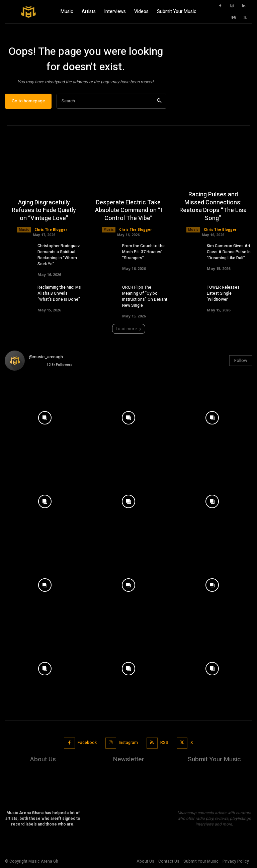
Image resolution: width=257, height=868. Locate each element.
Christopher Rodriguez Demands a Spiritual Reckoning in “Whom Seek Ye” (59, 255)
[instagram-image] (45, 416)
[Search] (159, 101)
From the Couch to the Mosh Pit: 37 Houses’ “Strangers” (143, 252)
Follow (241, 360)
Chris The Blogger (51, 229)
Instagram (128, 743)
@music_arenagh (46, 357)
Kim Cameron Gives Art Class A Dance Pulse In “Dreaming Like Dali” (229, 252)
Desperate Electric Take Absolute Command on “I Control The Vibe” (128, 210)
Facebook (87, 743)
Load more (129, 329)
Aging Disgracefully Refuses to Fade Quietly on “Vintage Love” (44, 210)
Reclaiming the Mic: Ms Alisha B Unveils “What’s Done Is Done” (59, 293)
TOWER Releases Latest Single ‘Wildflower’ (223, 293)
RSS (164, 743)
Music (24, 229)
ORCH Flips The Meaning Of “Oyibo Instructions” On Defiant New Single (145, 296)
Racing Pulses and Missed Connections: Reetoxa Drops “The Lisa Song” (213, 207)
